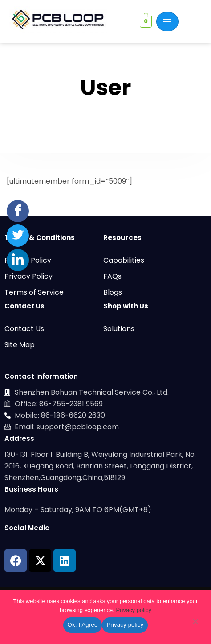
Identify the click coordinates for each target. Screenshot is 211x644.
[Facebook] (18, 211)
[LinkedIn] (18, 260)
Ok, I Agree (83, 625)
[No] (195, 623)
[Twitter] (18, 236)
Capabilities (124, 260)
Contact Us (24, 329)
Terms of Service (34, 292)
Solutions (119, 329)
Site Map (20, 345)
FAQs (112, 276)
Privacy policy (134, 610)
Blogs (113, 292)
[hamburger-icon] (167, 22)
